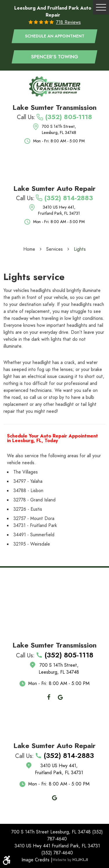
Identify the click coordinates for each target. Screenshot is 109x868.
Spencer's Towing (55, 57)
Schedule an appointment (55, 36)
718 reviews (68, 22)
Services (54, 249)
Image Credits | (37, 860)
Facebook (49, 697)
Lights (80, 249)
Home (29, 249)
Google (60, 697)
